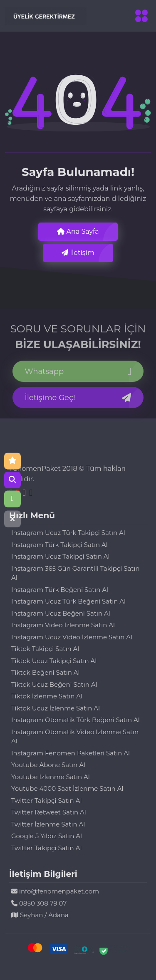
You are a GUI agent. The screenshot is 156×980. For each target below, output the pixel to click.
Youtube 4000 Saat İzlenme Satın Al (67, 788)
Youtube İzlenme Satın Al (51, 777)
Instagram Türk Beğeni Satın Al (60, 590)
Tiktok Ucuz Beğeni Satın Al (54, 684)
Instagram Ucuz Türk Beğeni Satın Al (68, 601)
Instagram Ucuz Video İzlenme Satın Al (72, 637)
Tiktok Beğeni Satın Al (46, 672)
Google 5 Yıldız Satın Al (47, 836)
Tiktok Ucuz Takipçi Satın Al (54, 661)
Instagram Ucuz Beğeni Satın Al (61, 613)
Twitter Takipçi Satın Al (46, 801)
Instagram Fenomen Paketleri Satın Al (71, 753)
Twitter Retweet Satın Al (49, 812)
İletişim (78, 253)
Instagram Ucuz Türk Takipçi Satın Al (68, 533)
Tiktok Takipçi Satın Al (45, 649)
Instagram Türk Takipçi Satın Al (59, 545)
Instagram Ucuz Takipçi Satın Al (61, 556)
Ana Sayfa (78, 231)
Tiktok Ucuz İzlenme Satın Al (56, 708)
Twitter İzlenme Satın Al (48, 824)
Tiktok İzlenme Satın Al (47, 696)
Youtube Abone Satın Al (48, 765)
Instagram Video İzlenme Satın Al (63, 625)
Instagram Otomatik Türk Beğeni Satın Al (76, 720)
